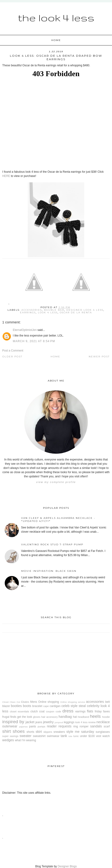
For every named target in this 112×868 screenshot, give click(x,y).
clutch (34, 711)
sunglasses (103, 732)
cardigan (55, 706)
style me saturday (80, 732)
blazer (6, 706)
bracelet (37, 706)
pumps (41, 726)
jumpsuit (59, 722)
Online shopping (48, 702)
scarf (107, 726)
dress (68, 711)
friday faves (102, 711)
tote (70, 736)
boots (27, 706)
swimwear (53, 736)
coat (42, 711)
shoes (19, 731)
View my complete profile (56, 482)
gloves (37, 717)
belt (107, 702)
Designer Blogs (67, 866)
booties (16, 706)
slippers (48, 732)
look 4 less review (86, 722)
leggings (69, 722)
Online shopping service (73, 702)
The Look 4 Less (56, 18)
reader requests (59, 726)
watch (106, 736)
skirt (39, 732)
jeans (39, 722)
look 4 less (48, 312)
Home (56, 40)
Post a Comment (13, 351)
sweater (25, 736)
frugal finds (9, 717)
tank (64, 736)
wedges (8, 740)
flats (90, 711)
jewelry (48, 722)
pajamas (23, 727)
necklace (103, 722)
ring (76, 726)
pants (33, 726)
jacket (30, 722)
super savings (10, 736)
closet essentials (20, 711)
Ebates (25, 702)
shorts (30, 732)
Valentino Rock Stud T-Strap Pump (52, 544)
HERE (6, 176)
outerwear (10, 726)
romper (84, 726)
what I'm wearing (25, 740)
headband (83, 717)
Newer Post (99, 357)
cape (46, 706)
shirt (7, 731)
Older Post (12, 357)
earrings (28, 312)
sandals (96, 726)
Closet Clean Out (11, 702)
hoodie (106, 717)
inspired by (13, 722)
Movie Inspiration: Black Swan (49, 571)
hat (75, 717)
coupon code (53, 711)
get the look (25, 717)
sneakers (59, 732)
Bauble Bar (54, 310)
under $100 (87, 736)
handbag (65, 717)
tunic (76, 736)
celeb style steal (74, 706)
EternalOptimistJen (25, 330)
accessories (32, 310)
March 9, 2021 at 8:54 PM (34, 341)
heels (95, 716)
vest (99, 736)
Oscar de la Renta (76, 312)
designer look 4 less (85, 310)
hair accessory (49, 717)
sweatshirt (39, 736)
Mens (34, 702)
